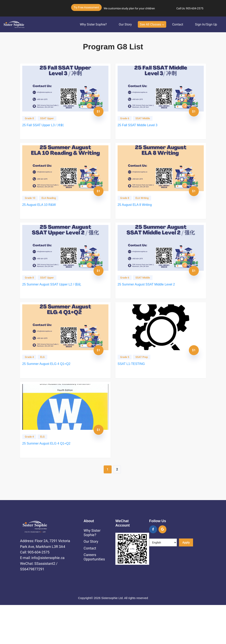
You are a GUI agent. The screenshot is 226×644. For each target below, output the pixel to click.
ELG (45, 384)
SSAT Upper (50, 121)
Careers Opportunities (94, 596)
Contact (178, 23)
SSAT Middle (145, 121)
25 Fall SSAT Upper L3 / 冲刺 (46, 128)
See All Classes (150, 23)
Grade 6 (127, 121)
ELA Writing (145, 209)
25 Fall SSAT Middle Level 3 (140, 128)
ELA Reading (51, 209)
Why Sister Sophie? (93, 23)
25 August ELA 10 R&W (42, 215)
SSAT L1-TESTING (134, 390)
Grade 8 (32, 121)
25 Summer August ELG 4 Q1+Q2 (49, 390)
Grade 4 (32, 384)
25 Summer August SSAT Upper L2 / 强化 (54, 303)
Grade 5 (127, 384)
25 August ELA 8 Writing (137, 215)
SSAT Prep (144, 384)
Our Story (125, 23)
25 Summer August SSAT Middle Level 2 (149, 303)
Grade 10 (33, 209)
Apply (186, 581)
